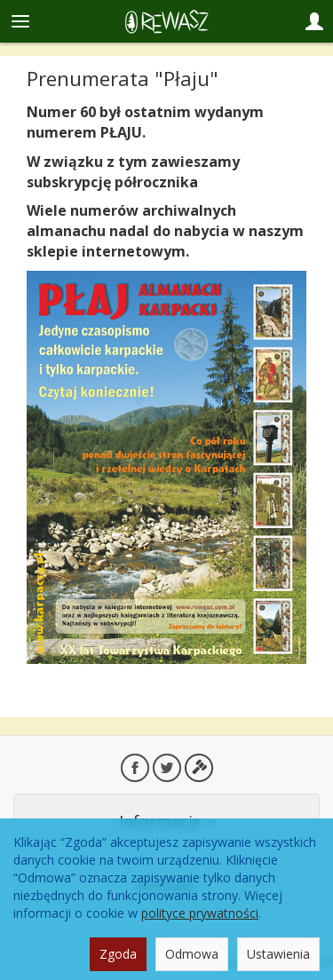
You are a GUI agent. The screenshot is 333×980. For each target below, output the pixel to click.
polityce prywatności (200, 913)
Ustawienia (278, 954)
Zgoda (118, 954)
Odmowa (192, 954)
